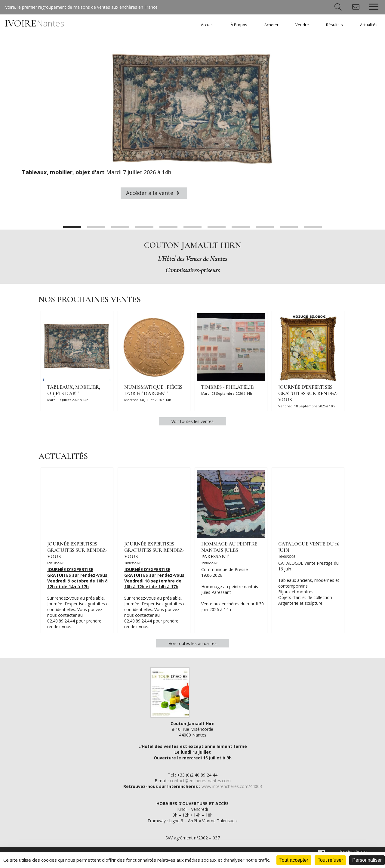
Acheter (271, 25)
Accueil (207, 25)
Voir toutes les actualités (193, 644)
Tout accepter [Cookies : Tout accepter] (294, 860)
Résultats (334, 25)
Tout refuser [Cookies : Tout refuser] (330, 860)
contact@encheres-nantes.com (200, 781)
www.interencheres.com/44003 (232, 787)
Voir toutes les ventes (192, 422)
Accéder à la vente (154, 193)
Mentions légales (353, 852)
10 (289, 227)
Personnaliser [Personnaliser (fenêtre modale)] (367, 860)
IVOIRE (34, 23)
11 (313, 227)
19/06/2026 (210, 563)
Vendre (302, 25)
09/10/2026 (56, 563)
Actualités (369, 25)
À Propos (239, 25)
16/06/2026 (287, 557)
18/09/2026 (133, 563)
